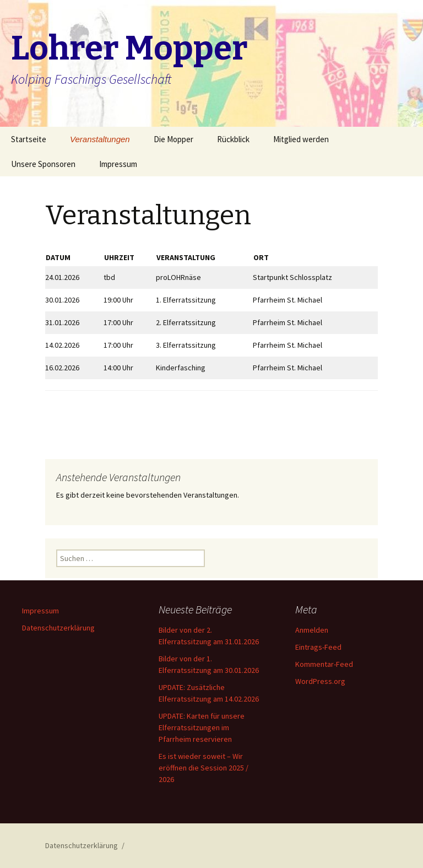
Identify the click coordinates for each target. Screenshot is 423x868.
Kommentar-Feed (324, 664)
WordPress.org (320, 681)
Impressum (118, 164)
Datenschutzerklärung (58, 628)
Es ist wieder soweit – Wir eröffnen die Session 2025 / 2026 (204, 768)
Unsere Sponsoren (43, 164)
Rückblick (233, 139)
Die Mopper (173, 139)
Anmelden (312, 630)
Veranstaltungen (100, 139)
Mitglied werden (301, 139)
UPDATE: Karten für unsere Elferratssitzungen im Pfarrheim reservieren (202, 727)
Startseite (29, 139)
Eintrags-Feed (318, 647)
